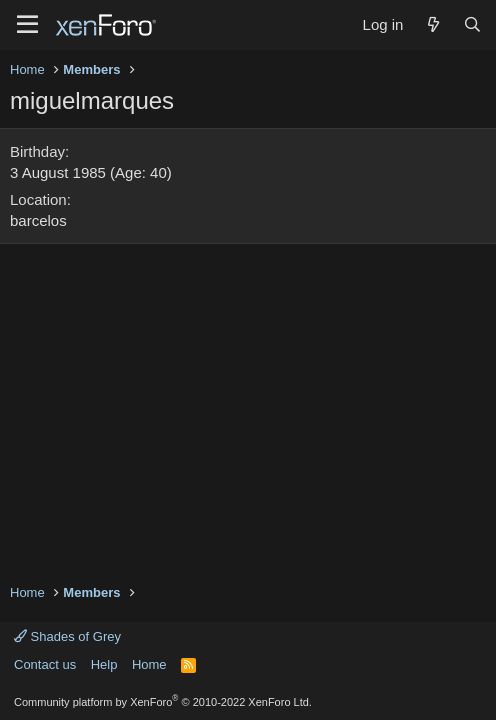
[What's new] (432, 24)
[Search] (472, 24)
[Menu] (27, 25)
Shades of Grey (67, 636)
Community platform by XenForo (163, 702)
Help (104, 664)
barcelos (38, 220)
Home (149, 664)
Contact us (45, 664)
